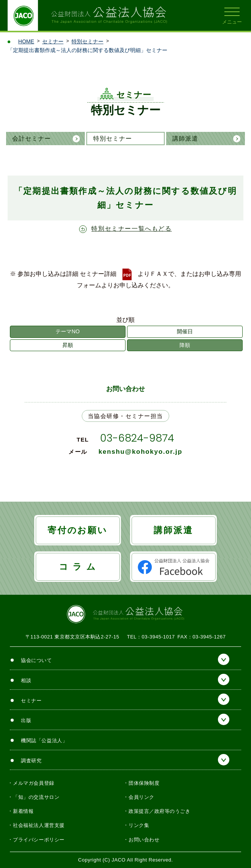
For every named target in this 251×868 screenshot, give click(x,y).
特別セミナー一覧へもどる (131, 229)
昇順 (68, 345)
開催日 (185, 331)
